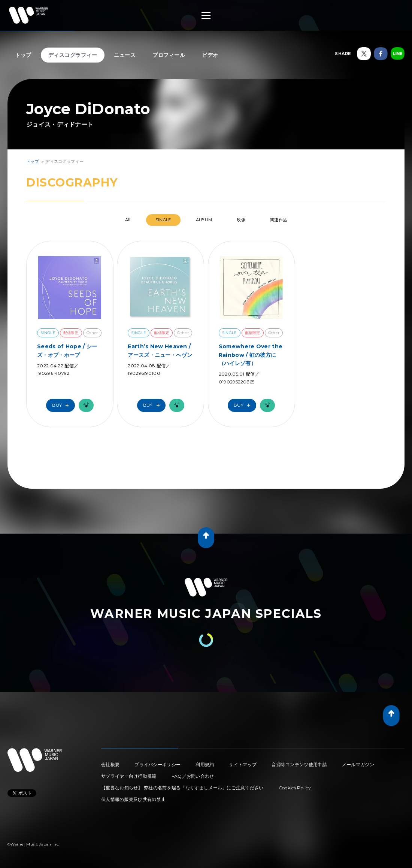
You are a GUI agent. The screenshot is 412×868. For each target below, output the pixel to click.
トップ (23, 55)
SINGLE (163, 220)
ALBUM (204, 220)
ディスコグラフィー (73, 55)
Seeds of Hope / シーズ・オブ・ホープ (67, 350)
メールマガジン (358, 764)
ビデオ (210, 55)
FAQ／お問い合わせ (193, 776)
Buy (62, 405)
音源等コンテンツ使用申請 (299, 764)
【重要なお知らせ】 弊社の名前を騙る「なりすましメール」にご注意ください (182, 788)
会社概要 (110, 764)
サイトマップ (243, 764)
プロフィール (169, 55)
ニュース (125, 55)
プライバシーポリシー (157, 764)
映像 (241, 220)
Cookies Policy (295, 788)
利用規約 (205, 764)
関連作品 (278, 220)
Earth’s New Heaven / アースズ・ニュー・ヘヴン (160, 350)
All (128, 220)
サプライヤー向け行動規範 (129, 776)
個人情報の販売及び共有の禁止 (133, 799)
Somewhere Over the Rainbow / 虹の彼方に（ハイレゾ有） (251, 355)
